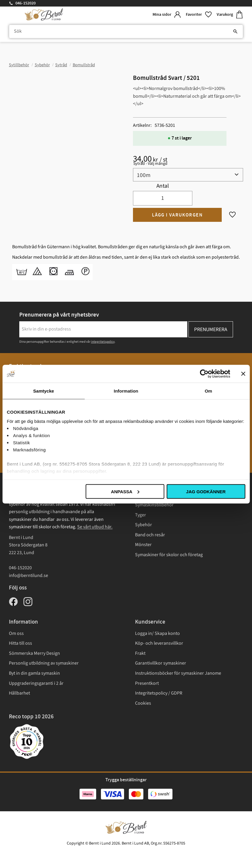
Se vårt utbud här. (95, 527)
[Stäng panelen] (243, 374)
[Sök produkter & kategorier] (126, 31)
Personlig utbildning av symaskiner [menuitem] (44, 663)
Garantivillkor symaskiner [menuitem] (161, 663)
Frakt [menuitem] (140, 653)
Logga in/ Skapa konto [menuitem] (157, 633)
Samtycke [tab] (44, 391)
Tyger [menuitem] (141, 515)
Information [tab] (126, 391)
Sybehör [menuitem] (144, 525)
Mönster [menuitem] (143, 545)
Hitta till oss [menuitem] (20, 643)
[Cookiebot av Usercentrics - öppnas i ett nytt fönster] (204, 374)
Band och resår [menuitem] (150, 535)
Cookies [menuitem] (143, 703)
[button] (199, 15)
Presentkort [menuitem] (147, 683)
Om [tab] (209, 391)
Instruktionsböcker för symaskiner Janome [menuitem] (178, 673)
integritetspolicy (103, 342)
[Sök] (235, 31)
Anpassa (125, 491)
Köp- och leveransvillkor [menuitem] (159, 643)
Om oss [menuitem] (16, 633)
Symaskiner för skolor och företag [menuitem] (169, 555)
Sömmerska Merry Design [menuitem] (34, 653)
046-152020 (26, 3)
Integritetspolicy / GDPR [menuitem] (159, 693)
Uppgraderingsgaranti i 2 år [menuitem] (36, 683)
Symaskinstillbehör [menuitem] (154, 505)
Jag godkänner (206, 491)
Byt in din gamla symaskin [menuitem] (34, 673)
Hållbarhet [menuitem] (19, 693)
